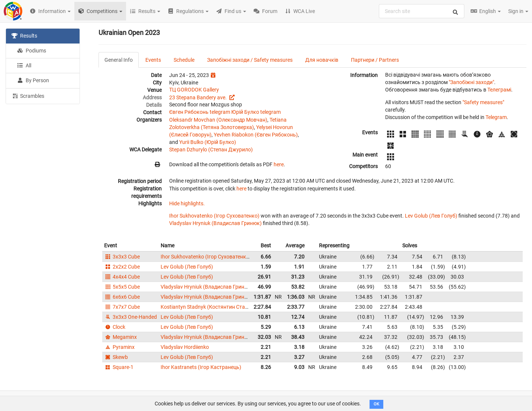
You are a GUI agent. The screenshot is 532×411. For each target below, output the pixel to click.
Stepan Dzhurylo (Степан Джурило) (211, 150)
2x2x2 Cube (122, 267)
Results (24, 36)
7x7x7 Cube (122, 307)
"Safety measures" (483, 102)
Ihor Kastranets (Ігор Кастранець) (201, 367)
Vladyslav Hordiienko (185, 347)
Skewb (116, 357)
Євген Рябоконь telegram (200, 112)
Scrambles (28, 96)
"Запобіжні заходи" (471, 82)
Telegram (496, 117)
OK (376, 404)
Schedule (184, 60)
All (24, 65)
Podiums (32, 51)
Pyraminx (119, 347)
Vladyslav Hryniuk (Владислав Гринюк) (215, 223)
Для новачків (322, 60)
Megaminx (120, 337)
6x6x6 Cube (122, 297)
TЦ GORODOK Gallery (194, 90)
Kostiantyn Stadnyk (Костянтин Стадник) (210, 307)
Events (153, 60)
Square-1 (119, 367)
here (279, 164)
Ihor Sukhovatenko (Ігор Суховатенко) (214, 216)
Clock (115, 327)
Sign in (518, 11)
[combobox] (422, 11)
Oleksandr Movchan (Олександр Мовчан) (218, 120)
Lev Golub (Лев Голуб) (431, 216)
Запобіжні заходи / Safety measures (250, 60)
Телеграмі (499, 90)
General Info (119, 60)
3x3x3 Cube (122, 257)
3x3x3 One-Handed (130, 317)
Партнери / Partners (375, 60)
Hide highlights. (187, 203)
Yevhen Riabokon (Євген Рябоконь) (256, 135)
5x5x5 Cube (122, 287)
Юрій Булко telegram (256, 112)
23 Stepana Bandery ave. (199, 97)
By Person (33, 80)
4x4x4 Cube (122, 277)
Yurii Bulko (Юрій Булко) (208, 142)
